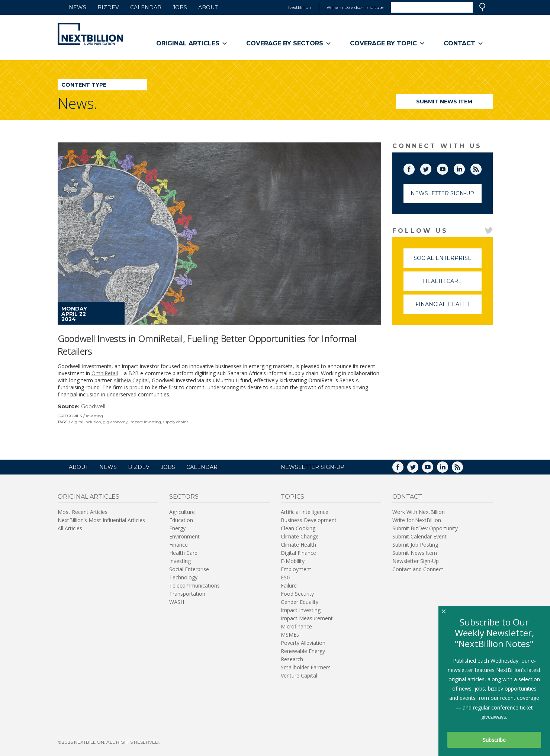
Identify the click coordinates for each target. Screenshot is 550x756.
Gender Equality (300, 602)
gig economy (115, 422)
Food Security (297, 594)
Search (482, 7)
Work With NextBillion (419, 512)
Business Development (309, 520)
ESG (286, 577)
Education (181, 520)
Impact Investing (301, 610)
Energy (177, 528)
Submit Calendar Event (419, 536)
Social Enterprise (448, 261)
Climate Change (300, 536)
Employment (296, 569)
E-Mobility (293, 561)
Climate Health (298, 545)
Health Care (452, 284)
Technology (183, 577)
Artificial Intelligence (305, 512)
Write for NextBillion (417, 520)
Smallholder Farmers (306, 667)
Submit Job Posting (415, 545)
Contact (464, 44)
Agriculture (182, 512)
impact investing (145, 422)
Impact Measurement (307, 618)
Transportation (187, 594)
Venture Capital (299, 675)
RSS (481, 168)
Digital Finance (298, 553)
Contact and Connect (418, 569)
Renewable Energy (303, 651)
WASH (177, 602)
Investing (94, 416)
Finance (178, 545)
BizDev (108, 7)
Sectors (184, 497)
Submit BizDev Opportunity (425, 528)
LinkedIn (464, 168)
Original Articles (192, 44)
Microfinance (296, 626)
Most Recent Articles (83, 512)
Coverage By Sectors (289, 44)
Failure (289, 586)
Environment (184, 536)
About (208, 7)
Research (292, 659)
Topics (292, 497)
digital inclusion (86, 422)
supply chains (176, 422)
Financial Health (448, 307)
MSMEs (290, 635)
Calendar (146, 7)
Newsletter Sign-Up (442, 193)
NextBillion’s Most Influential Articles (101, 520)
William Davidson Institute (355, 7)
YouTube (448, 168)
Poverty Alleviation (303, 643)
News (78, 7)
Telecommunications (194, 586)
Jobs (180, 7)
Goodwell (93, 406)
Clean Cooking (298, 528)
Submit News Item (444, 102)
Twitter (431, 168)
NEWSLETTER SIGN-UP (313, 467)
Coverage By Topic (387, 44)
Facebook (414, 168)
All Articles (70, 528)
